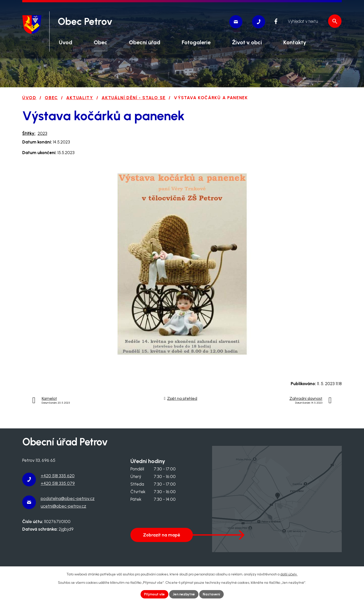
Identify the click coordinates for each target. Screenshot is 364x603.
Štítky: (29, 133)
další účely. (289, 574)
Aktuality (80, 98)
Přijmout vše (154, 594)
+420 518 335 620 (58, 476)
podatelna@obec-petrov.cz (68, 498)
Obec (51, 98)
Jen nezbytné (184, 594)
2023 (42, 133)
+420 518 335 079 (58, 483)
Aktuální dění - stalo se (134, 98)
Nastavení (211, 594)
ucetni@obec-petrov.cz (63, 506)
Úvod (29, 98)
